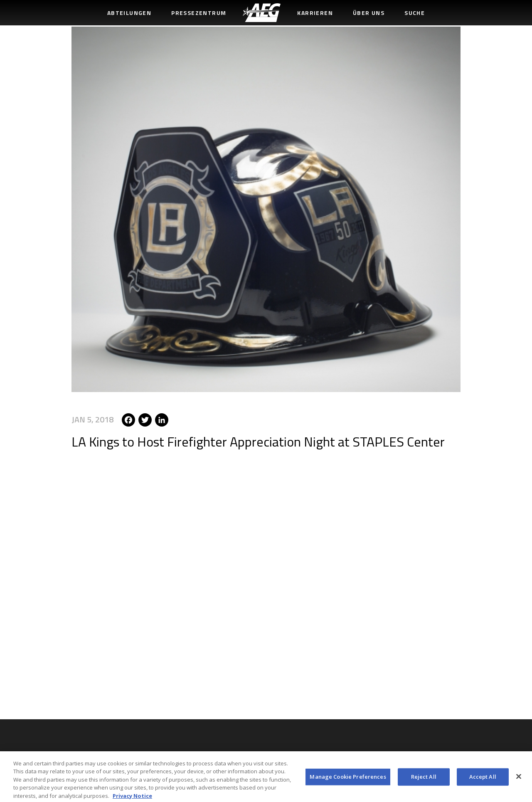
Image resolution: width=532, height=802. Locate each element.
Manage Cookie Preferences (348, 779)
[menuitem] (262, 13)
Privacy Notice (132, 798)
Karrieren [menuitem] (315, 13)
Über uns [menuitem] (369, 13)
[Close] (519, 779)
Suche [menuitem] (415, 13)
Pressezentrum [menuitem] (199, 13)
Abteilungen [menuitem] (129, 13)
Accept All (483, 779)
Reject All (424, 779)
